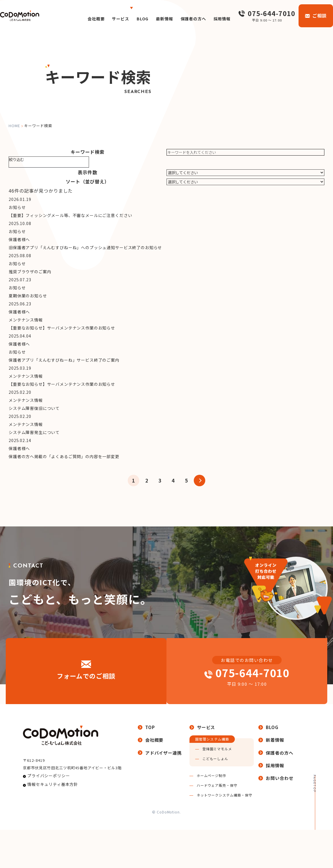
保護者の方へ (186, 19)
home (14, 126)
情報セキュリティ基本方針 (49, 837)
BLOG (131, 19)
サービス (107, 19)
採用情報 (218, 19)
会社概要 (80, 19)
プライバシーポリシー (45, 826)
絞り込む (16, 159)
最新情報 (154, 19)
